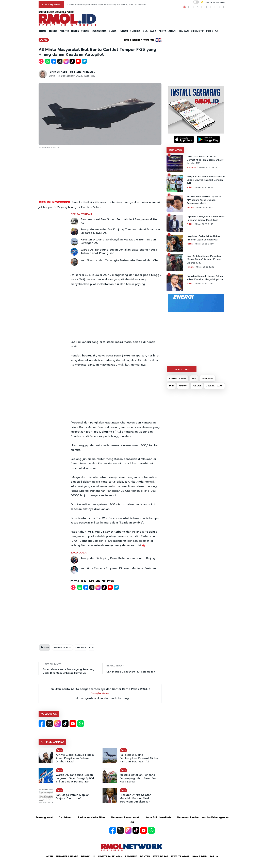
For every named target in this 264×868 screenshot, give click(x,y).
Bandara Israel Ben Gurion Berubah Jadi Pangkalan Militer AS (119, 221)
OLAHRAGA (149, 31)
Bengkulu (88, 856)
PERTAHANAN (167, 31)
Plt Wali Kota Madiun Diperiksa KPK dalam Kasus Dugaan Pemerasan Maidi (204, 200)
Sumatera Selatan (110, 856)
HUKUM (123, 31)
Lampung (131, 856)
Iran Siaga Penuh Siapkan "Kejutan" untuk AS (73, 797)
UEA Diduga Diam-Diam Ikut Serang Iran (131, 672)
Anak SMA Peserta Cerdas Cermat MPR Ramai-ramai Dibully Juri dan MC (205, 160)
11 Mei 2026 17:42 (204, 187)
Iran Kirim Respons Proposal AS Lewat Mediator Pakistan (118, 568)
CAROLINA (80, 647)
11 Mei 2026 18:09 (205, 267)
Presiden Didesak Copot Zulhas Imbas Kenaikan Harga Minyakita (205, 278)
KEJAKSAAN (207, 378)
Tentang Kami (44, 817)
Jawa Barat (160, 856)
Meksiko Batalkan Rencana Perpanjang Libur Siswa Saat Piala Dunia (139, 778)
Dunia (44, 40)
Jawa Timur (199, 856)
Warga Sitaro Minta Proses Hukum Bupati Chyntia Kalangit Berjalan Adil (206, 180)
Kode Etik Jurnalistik (158, 817)
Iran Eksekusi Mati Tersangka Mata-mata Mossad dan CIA (119, 260)
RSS (132, 822)
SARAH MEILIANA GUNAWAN (78, 72)
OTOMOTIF (197, 31)
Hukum (190, 207)
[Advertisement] (100, 175)
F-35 (92, 647)
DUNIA (113, 31)
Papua (214, 856)
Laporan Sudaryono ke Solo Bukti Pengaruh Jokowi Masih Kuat (206, 218)
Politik (190, 187)
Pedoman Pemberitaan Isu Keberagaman (203, 817)
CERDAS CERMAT (178, 378)
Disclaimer (65, 817)
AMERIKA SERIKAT (62, 647)
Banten (145, 856)
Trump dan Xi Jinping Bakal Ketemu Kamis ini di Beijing (118, 558)
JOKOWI (197, 386)
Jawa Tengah (180, 856)
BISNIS (75, 31)
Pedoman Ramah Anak (125, 817)
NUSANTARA (99, 31)
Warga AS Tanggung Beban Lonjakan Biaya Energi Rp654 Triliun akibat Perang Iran (119, 251)
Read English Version (139, 40)
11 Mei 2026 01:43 (204, 224)
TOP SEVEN (175, 150)
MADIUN (183, 386)
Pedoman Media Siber (92, 817)
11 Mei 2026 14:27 (208, 167)
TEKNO (85, 31)
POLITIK (64, 31)
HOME (43, 31)
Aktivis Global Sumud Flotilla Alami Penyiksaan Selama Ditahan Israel (75, 758)
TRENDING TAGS (182, 369)
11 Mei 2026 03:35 (204, 284)
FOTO (210, 31)
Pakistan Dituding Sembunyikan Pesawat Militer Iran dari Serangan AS (118, 241)
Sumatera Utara (67, 856)
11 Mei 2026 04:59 (204, 244)
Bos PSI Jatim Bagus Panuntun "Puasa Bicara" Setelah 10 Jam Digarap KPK (204, 259)
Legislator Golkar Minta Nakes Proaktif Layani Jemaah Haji (203, 238)
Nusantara (192, 167)
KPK (194, 378)
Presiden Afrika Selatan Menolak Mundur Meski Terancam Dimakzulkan (136, 798)
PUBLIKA (135, 31)
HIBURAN (183, 31)
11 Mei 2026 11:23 (205, 207)
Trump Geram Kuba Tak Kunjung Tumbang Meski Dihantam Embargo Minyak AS (120, 231)
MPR (171, 386)
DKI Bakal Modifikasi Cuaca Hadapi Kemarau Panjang (97, 5)
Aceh (50, 856)
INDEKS (53, 31)
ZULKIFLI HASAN (214, 386)
